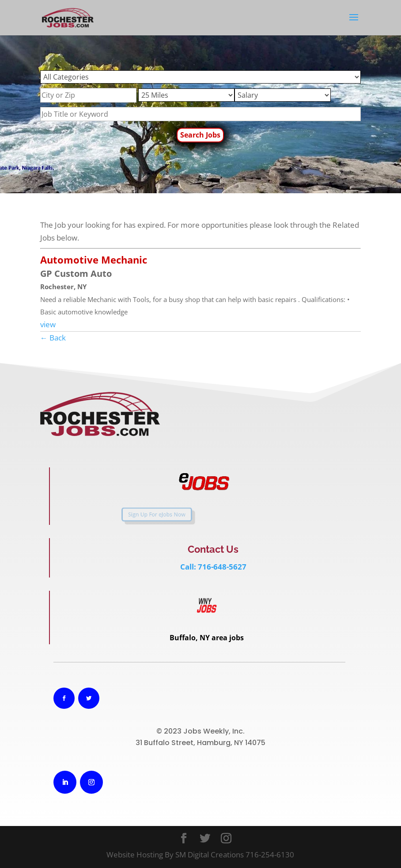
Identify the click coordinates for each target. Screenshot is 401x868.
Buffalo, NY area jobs (207, 638)
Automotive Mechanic (94, 260)
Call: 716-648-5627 (213, 567)
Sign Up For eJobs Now (141, 514)
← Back (53, 338)
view (48, 324)
